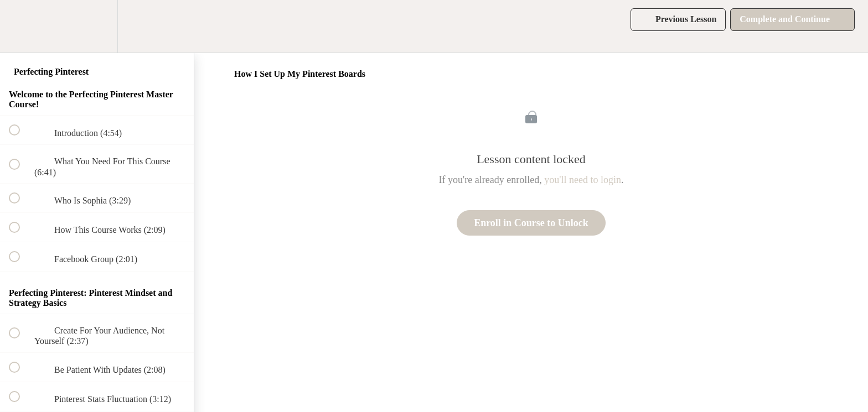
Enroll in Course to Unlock (531, 223)
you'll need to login (583, 180)
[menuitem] (97, 26)
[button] (20, 26)
